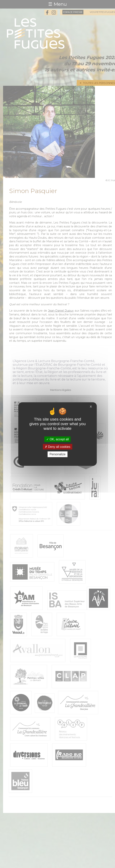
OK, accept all (57, 439)
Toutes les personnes (99, 83)
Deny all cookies (58, 447)
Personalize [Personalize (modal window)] (58, 454)
